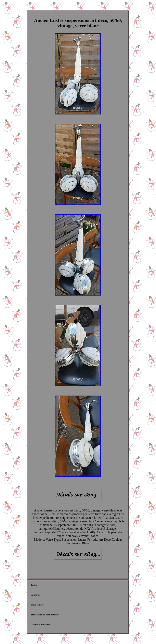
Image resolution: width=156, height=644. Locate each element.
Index (34, 585)
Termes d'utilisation (41, 625)
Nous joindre (37, 605)
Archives (35, 595)
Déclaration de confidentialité (45, 615)
